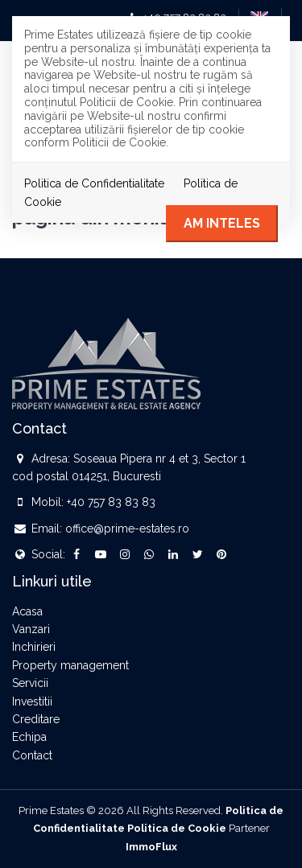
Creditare (36, 719)
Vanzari (31, 629)
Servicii (30, 683)
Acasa (27, 611)
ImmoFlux (151, 847)
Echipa (29, 737)
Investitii (32, 701)
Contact (32, 755)
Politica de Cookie (177, 828)
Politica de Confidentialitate (94, 183)
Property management (70, 665)
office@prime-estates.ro (127, 529)
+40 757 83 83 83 (111, 502)
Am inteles (222, 223)
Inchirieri (34, 647)
